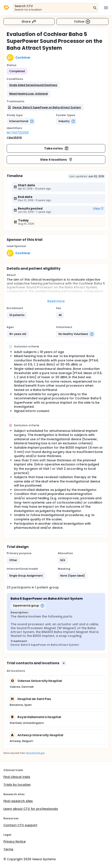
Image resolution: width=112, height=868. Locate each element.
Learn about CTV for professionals (31, 809)
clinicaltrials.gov (35, 753)
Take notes (57, 148)
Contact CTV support (20, 825)
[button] (33, 85)
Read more (56, 301)
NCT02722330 (18, 133)
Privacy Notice (15, 842)
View (98, 208)
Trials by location (17, 785)
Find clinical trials (17, 777)
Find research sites (18, 801)
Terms (8, 849)
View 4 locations (56, 160)
